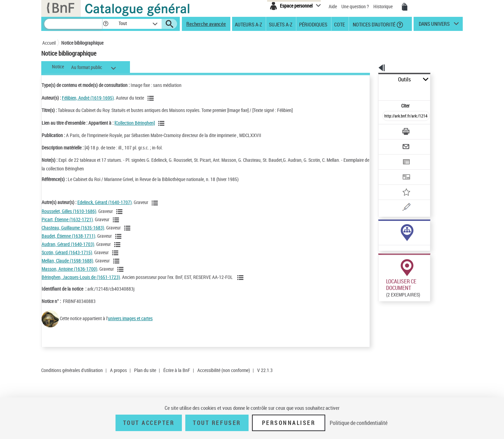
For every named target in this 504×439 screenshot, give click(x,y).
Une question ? (355, 6)
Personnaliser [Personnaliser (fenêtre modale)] (289, 423)
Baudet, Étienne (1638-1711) (68, 236)
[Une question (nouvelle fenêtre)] (400, 183)
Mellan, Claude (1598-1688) (67, 261)
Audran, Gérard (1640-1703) (68, 244)
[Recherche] (73, 24)
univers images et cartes (130, 318)
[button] (106, 24)
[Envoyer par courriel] (387, 130)
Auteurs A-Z (248, 24)
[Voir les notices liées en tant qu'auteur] (152, 98)
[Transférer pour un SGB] (390, 157)
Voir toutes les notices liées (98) (392, 224)
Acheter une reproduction (431, 305)
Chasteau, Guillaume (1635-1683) (73, 228)
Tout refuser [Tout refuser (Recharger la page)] (217, 423)
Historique (384, 6)
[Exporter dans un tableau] (392, 143)
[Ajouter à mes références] (391, 170)
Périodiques (313, 24)
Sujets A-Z (281, 24)
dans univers (434, 25)
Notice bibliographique (82, 43)
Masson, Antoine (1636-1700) (69, 269)
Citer (376, 91)
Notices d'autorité (374, 24)
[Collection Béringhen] (135, 123)
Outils (371, 80)
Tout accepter (149, 423)
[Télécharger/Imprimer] (388, 116)
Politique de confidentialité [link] (359, 423)
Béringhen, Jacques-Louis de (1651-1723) (81, 277)
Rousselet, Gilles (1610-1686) (69, 211)
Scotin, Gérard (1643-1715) (67, 252)
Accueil (49, 43)
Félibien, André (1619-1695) (88, 98)
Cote (339, 24)
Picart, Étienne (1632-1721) (67, 219)
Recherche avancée (206, 24)
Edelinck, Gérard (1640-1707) (105, 202)
